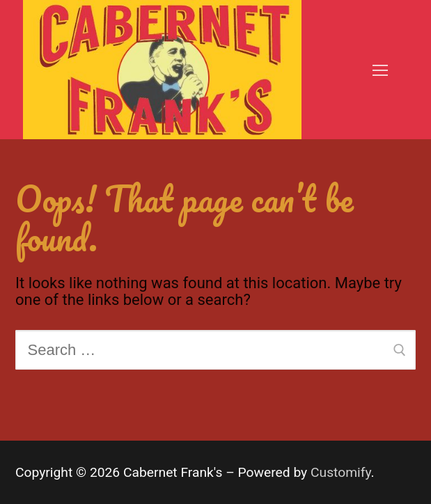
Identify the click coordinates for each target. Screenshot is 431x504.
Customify (341, 472)
